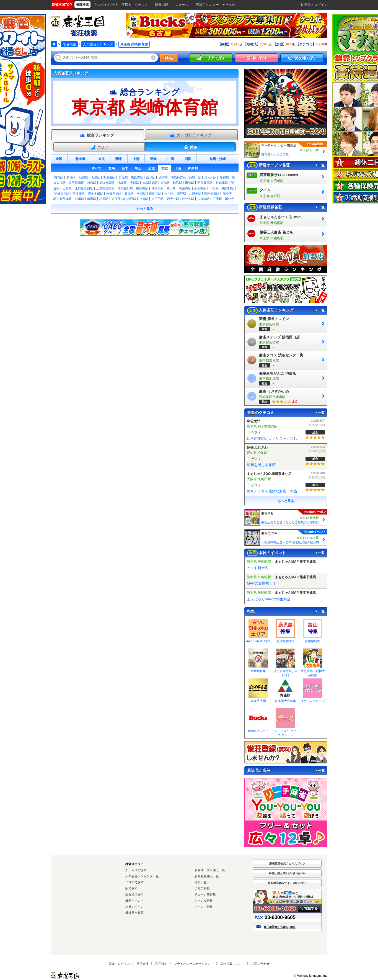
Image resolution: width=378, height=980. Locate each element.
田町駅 (214, 188)
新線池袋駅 (107, 183)
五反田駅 (109, 178)
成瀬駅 (80, 199)
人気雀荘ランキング (98, 44)
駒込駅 (178, 183)
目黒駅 (123, 178)
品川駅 (83, 178)
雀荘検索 (69, 44)
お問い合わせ (260, 964)
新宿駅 (224, 178)
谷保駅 (129, 194)
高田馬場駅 (76, 183)
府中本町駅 (96, 194)
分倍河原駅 (114, 194)
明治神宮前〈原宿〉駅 (186, 178)
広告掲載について (232, 964)
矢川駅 (142, 194)
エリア (99, 147)
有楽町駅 (185, 188)
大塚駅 (135, 183)
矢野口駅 (228, 188)
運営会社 (143, 964)
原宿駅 (163, 178)
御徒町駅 (142, 188)
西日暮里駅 (205, 183)
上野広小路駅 (84, 188)
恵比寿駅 (137, 178)
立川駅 (169, 194)
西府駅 (181, 194)
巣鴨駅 (165, 183)
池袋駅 (122, 183)
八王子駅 (157, 199)
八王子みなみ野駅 (124, 199)
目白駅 (92, 183)
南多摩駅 (79, 194)
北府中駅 (195, 194)
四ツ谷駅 (188, 199)
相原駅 (104, 199)
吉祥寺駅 (203, 199)
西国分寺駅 (212, 194)
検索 (169, 58)
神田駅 (171, 188)
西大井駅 (173, 199)
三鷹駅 (217, 199)
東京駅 (59, 178)
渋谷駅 (151, 178)
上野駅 (67, 188)
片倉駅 (144, 199)
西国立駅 (155, 194)
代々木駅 (210, 178)
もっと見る (145, 209)
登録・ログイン (119, 964)
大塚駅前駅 (150, 183)
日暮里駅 (222, 183)
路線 (190, 147)
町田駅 (92, 199)
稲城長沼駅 (62, 194)
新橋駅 (71, 178)
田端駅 (190, 183)
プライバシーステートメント (194, 964)
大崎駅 (96, 178)
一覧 (320, 165)
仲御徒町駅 (125, 188)
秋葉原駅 (157, 188)
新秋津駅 (66, 199)
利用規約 (161, 964)
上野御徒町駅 (105, 188)
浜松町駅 (200, 188)
